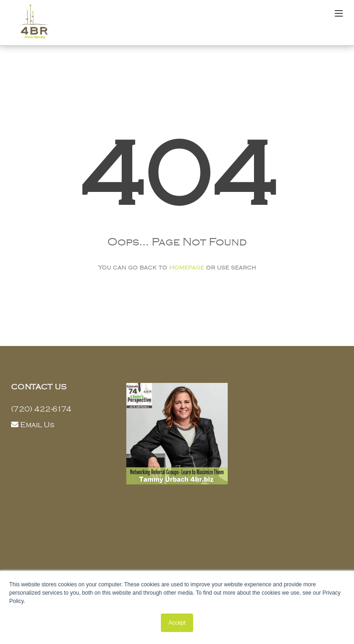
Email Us (37, 425)
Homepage (187, 267)
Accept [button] (177, 623)
